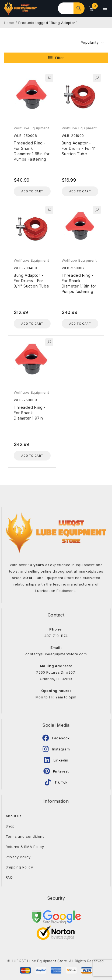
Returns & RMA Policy (25, 846)
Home (9, 22)
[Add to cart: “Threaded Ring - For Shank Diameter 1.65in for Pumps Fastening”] (32, 191)
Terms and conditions (25, 836)
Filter (59, 57)
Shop (10, 826)
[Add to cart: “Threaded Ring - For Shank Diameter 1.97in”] (32, 455)
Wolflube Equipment (31, 128)
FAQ (9, 877)
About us (14, 816)
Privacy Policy (18, 857)
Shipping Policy (19, 867)
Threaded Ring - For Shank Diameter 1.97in (30, 412)
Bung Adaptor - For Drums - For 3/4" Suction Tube (31, 280)
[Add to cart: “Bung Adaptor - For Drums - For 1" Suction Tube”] (80, 191)
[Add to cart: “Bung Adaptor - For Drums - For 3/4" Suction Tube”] (32, 323)
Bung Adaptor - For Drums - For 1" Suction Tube (79, 148)
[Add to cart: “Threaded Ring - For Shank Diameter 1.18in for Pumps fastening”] (80, 323)
